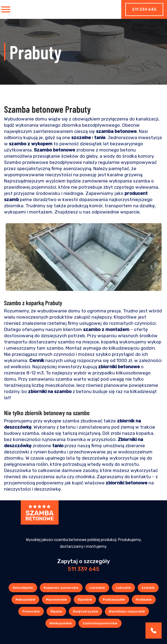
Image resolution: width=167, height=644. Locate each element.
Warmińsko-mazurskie (127, 611)
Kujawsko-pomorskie (61, 588)
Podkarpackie (114, 600)
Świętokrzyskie (86, 611)
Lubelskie (97, 588)
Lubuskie (123, 588)
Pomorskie (31, 611)
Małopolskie (25, 600)
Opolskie (85, 600)
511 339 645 (144, 9)
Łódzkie (148, 588)
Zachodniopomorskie (100, 623)
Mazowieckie (56, 600)
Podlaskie (144, 600)
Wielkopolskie (61, 623)
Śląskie (56, 611)
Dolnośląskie (23, 588)
